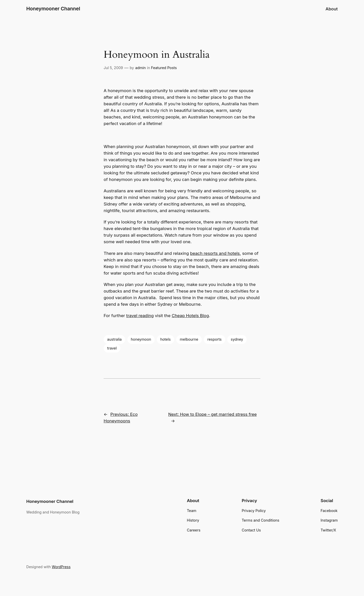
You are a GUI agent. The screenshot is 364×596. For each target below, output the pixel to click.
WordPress (61, 567)
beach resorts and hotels (215, 253)
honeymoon (141, 339)
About (332, 9)
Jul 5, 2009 (113, 68)
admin (141, 68)
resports (214, 339)
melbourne (189, 339)
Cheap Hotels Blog (190, 316)
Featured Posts (164, 68)
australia (114, 339)
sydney (237, 339)
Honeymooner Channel (53, 9)
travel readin (139, 316)
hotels (165, 339)
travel (112, 348)
